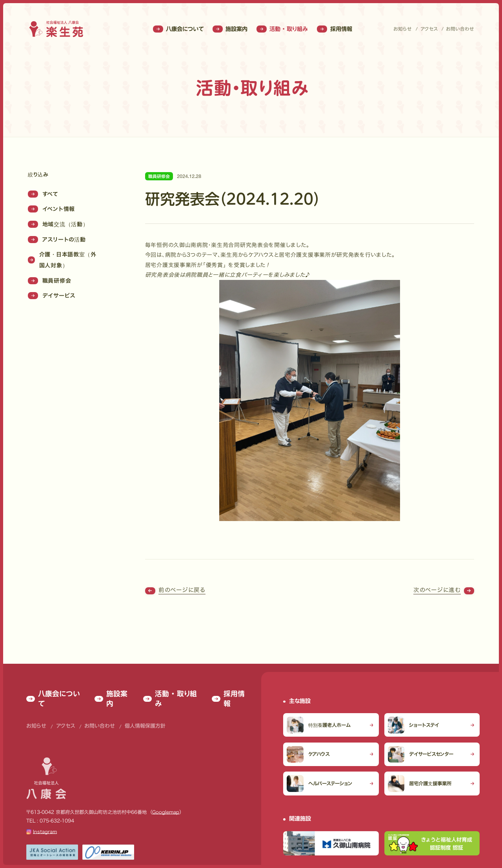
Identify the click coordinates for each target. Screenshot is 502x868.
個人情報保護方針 (131, 702)
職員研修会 (49, 281)
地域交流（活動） (58, 224)
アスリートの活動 (57, 240)
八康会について (178, 29)
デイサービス (52, 296)
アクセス (429, 29)
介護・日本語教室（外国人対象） (62, 260)
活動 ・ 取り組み (282, 29)
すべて (43, 194)
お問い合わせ (460, 29)
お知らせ (403, 29)
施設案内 (230, 29)
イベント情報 (51, 209)
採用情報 (334, 29)
